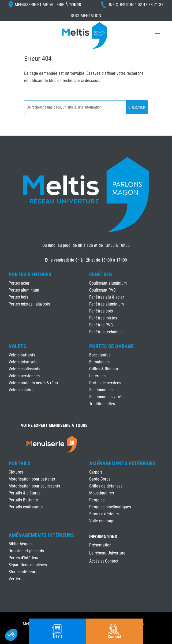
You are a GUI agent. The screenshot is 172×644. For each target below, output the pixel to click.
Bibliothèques (20, 544)
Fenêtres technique (106, 332)
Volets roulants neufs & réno (33, 383)
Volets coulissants (24, 369)
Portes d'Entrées (30, 274)
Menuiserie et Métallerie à (48, 5)
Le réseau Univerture (107, 553)
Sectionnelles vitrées (107, 397)
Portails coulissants (26, 507)
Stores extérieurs (104, 514)
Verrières (16, 579)
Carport (96, 472)
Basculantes (100, 355)
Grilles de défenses (106, 486)
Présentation (100, 545)
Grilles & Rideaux (104, 369)
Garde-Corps (100, 479)
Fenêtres (101, 274)
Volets (17, 346)
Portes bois (18, 297)
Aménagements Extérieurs (122, 463)
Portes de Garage (111, 346)
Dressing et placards (26, 551)
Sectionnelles (101, 390)
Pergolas (97, 500)
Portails (20, 463)
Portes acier (19, 283)
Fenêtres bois (101, 311)
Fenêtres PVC (101, 325)
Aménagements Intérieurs (41, 535)
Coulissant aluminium (108, 283)
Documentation (86, 16)
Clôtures (16, 472)
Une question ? (135, 5)
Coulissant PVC (102, 290)
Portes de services (105, 383)
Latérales (97, 376)
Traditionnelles (102, 404)
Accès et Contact (104, 561)
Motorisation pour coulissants (34, 486)
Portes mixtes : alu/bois (29, 304)
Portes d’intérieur (24, 558)
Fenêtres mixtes (103, 318)
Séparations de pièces (28, 565)
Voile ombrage (102, 521)
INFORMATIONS (103, 537)
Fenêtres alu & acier (107, 297)
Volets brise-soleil (24, 362)
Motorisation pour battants (32, 479)
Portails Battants (23, 500)
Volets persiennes (24, 376)
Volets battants (22, 355)
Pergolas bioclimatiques (110, 507)
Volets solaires (21, 390)
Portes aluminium (24, 290)
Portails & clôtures (25, 493)
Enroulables (99, 362)
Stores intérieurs (23, 572)
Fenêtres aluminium (106, 304)
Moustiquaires (102, 493)
